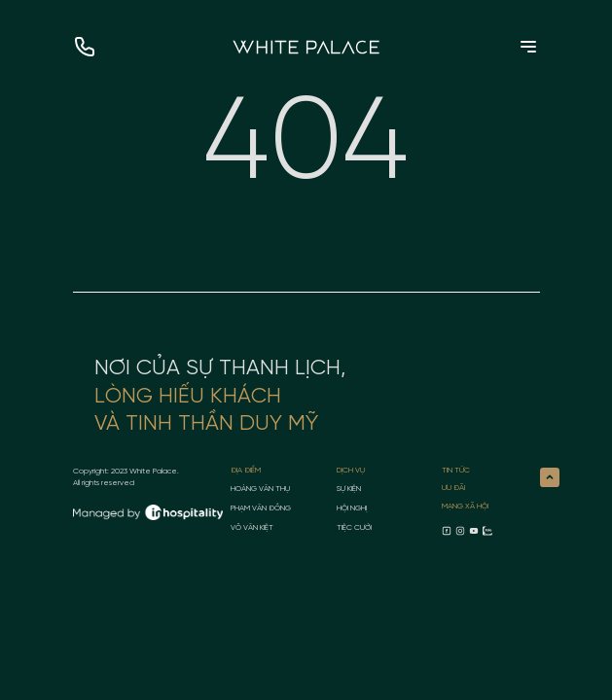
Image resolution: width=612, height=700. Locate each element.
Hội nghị (352, 508)
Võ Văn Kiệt (252, 528)
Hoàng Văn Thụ (260, 489)
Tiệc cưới (354, 528)
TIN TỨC (456, 471)
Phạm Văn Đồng (261, 508)
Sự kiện (349, 489)
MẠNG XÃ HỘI (465, 507)
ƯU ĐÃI (453, 488)
